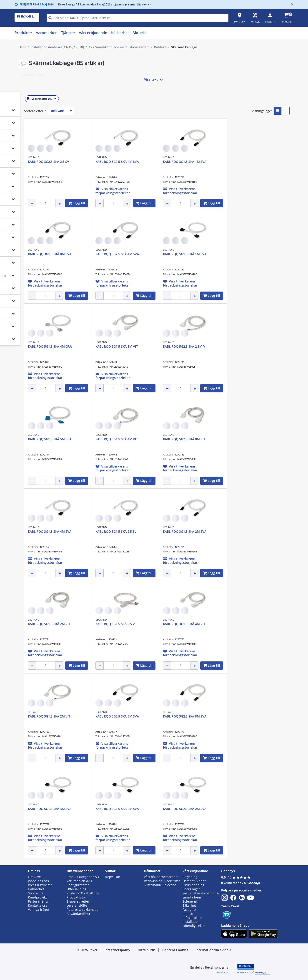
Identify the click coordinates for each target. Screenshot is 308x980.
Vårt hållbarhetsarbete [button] (161, 877)
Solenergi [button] (190, 901)
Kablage (160, 47)
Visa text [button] (154, 80)
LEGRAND (96, 157)
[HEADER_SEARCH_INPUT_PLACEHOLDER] (138, 18)
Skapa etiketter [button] (78, 901)
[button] (51, 98)
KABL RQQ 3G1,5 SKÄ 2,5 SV (178, 531)
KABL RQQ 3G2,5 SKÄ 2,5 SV (111, 162)
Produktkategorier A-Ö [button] (84, 877)
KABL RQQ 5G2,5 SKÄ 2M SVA (247, 809)
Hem (22, 47)
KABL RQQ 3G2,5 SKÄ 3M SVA (179, 716)
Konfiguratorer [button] (78, 885)
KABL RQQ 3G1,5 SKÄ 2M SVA (247, 531)
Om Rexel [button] (35, 877)
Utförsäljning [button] (76, 889)
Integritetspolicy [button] (117, 950)
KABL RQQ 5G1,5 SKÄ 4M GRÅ (112, 346)
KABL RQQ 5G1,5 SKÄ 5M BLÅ (112, 439)
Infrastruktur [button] (192, 918)
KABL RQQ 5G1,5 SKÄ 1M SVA (247, 254)
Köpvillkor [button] (113, 877)
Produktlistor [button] (76, 897)
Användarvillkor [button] (79, 914)
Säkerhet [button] (189, 906)
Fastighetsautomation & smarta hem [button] (201, 895)
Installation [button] (191, 922)
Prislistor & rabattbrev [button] (83, 893)
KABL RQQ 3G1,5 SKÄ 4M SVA (112, 531)
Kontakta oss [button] (38, 906)
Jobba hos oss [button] (38, 881)
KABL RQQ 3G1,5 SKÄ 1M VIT (179, 346)
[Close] (291, 4)
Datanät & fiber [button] (194, 881)
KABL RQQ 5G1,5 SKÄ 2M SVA (179, 809)
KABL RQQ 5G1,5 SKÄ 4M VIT (179, 439)
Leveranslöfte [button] (77, 906)
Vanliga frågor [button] (39, 910)
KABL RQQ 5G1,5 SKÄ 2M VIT (111, 624)
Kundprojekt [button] (37, 897)
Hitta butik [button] (146, 950)
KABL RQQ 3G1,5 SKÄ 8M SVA (112, 254)
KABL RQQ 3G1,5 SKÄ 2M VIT (111, 716)
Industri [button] (189, 914)
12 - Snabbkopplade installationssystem (119, 47)
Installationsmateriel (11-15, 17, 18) (57, 47)
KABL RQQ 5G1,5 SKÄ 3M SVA (112, 809)
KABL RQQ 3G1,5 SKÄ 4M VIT (246, 624)
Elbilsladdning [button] (193, 885)
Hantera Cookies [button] (175, 950)
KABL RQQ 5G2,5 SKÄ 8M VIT (246, 439)
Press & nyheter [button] (40, 885)
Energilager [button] (191, 889)
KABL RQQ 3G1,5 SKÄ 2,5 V (177, 624)
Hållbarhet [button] (36, 889)
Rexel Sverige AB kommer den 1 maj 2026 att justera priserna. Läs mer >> (103, 4)
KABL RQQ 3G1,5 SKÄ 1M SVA (247, 162)
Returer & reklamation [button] (84, 910)
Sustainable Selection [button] (160, 885)
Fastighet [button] (189, 910)
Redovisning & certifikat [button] (162, 881)
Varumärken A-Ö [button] (79, 881)
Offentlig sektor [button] (194, 926)
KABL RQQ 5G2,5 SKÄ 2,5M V (246, 346)
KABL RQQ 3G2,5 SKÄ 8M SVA (247, 716)
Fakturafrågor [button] (38, 901)
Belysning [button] (190, 877)
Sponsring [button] (36, 893)
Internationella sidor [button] (213, 950)
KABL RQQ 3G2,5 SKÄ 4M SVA (179, 162)
